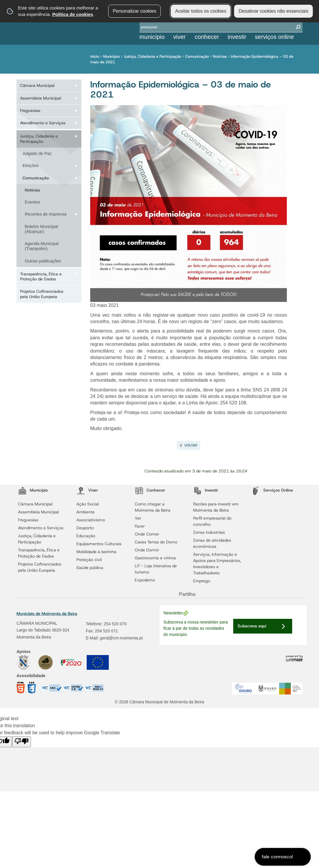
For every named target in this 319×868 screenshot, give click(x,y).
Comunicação (198, 56)
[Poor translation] (22, 742)
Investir (237, 37)
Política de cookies (73, 14)
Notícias (221, 56)
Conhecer (207, 37)
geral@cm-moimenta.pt (121, 638)
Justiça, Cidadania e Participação (154, 56)
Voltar (191, 445)
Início (96, 56)
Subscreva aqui (252, 626)
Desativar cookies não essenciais (273, 11)
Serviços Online (274, 37)
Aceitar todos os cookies (201, 11)
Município (152, 37)
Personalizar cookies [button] (134, 11)
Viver (179, 37)
